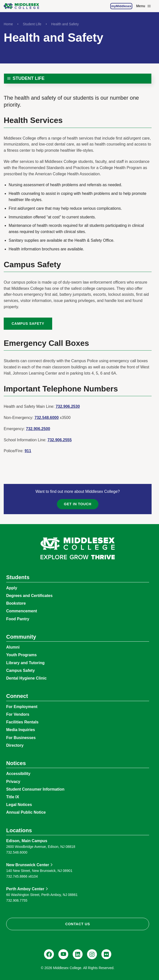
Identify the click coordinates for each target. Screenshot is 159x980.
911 (28, 451)
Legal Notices (19, 805)
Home (8, 24)
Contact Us (78, 924)
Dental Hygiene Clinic (26, 678)
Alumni (13, 647)
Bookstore (16, 603)
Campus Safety (28, 324)
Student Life (32, 24)
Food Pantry (18, 619)
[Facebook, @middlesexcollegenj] (49, 954)
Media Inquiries (21, 730)
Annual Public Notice (26, 812)
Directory (15, 745)
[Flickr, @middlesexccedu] (106, 954)
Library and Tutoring (25, 663)
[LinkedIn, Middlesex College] (78, 954)
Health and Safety (65, 24)
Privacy (13, 782)
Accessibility (18, 774)
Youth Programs (21, 655)
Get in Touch (78, 504)
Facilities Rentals (22, 722)
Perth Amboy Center (25, 889)
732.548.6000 (47, 418)
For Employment (22, 707)
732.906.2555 (60, 440)
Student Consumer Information (35, 789)
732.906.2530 (68, 406)
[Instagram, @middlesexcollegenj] (92, 954)
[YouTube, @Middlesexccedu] (63, 954)
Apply (12, 588)
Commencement (22, 611)
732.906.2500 (38, 429)
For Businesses (21, 738)
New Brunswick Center (28, 865)
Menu (144, 6)
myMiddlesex (121, 6)
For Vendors (18, 714)
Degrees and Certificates (29, 596)
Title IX (13, 797)
